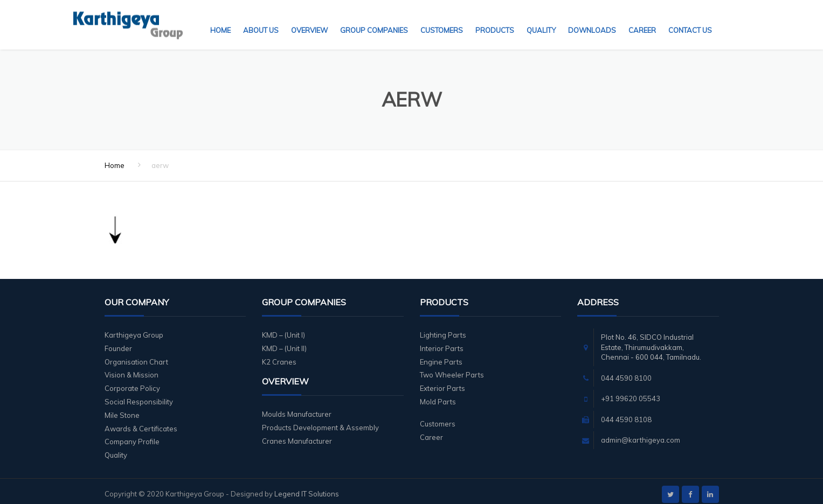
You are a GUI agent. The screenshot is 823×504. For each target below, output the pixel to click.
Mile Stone (122, 409)
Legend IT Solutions (307, 487)
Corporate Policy (132, 382)
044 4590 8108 (626, 413)
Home (220, 19)
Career (642, 19)
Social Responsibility (139, 395)
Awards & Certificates (141, 422)
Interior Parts (442, 342)
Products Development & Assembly (320, 421)
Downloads (592, 19)
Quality (541, 19)
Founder (118, 342)
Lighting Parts (443, 328)
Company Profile (132, 435)
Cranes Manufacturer (297, 435)
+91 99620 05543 (631, 392)
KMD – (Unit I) (283, 328)
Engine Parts (441, 355)
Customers (442, 19)
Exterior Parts (442, 382)
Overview (309, 19)
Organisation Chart (136, 355)
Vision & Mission (132, 368)
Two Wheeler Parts (452, 368)
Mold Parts (438, 395)
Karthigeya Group (134, 328)
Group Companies (374, 19)
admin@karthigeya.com (641, 433)
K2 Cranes (279, 355)
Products (495, 19)
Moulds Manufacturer (297, 408)
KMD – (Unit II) (284, 342)
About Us (261, 19)
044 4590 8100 (626, 372)
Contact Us (690, 19)
